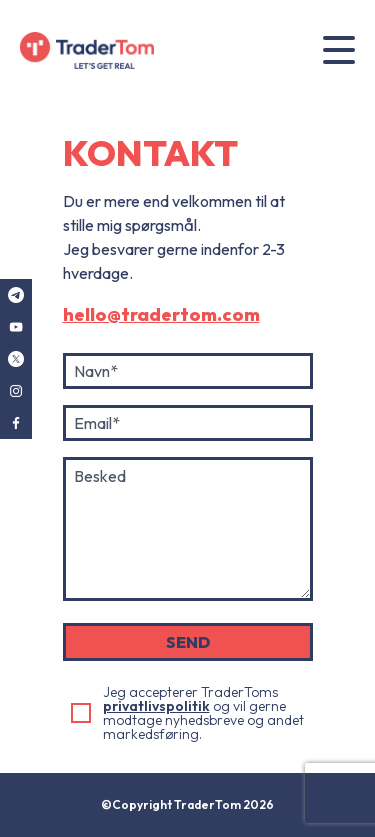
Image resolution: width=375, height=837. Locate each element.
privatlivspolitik (156, 706)
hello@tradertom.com (161, 314)
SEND (188, 642)
